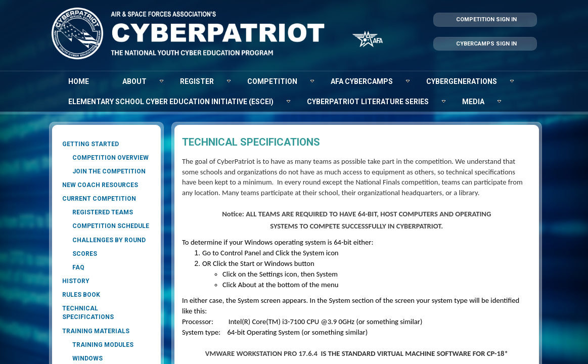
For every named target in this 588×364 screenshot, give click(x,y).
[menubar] (294, 92)
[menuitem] (79, 81)
